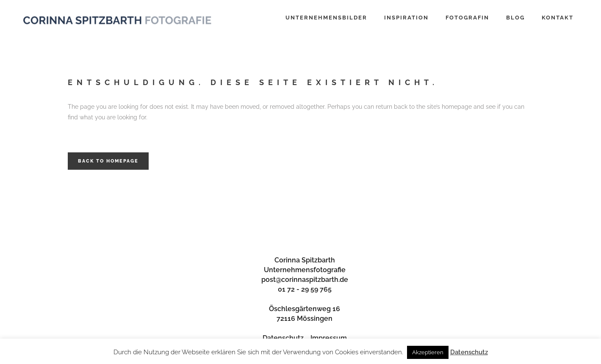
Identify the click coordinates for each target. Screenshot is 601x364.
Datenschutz (283, 338)
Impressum (329, 338)
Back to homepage (108, 161)
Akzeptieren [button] (428, 352)
